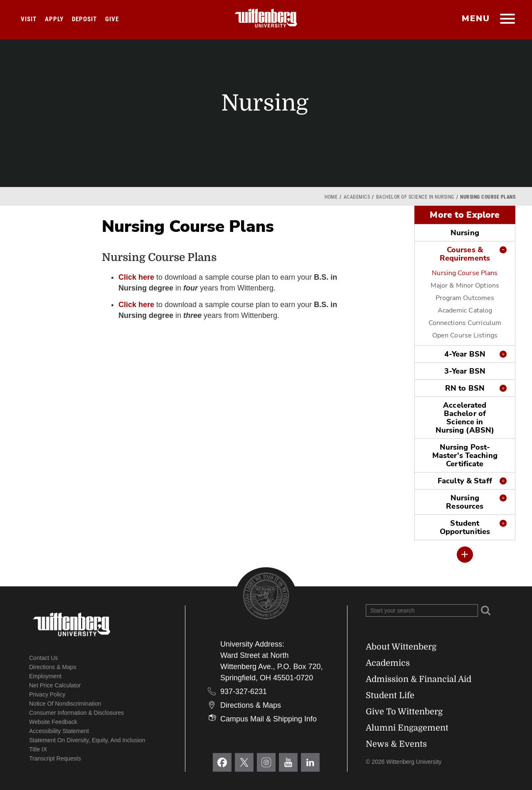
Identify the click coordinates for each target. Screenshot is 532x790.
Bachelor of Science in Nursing (415, 197)
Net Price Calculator (55, 685)
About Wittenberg (401, 647)
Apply (54, 19)
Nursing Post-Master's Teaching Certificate (465, 455)
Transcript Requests (55, 758)
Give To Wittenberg (404, 712)
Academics (357, 197)
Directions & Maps (53, 667)
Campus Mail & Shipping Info (268, 719)
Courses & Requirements (465, 254)
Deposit (84, 19)
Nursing (465, 233)
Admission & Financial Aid (419, 679)
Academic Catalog (465, 310)
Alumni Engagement (407, 728)
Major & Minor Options (465, 285)
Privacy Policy (47, 694)
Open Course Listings (465, 335)
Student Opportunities (465, 527)
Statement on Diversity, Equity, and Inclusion (87, 740)
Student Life (390, 695)
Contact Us (43, 658)
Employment (45, 676)
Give (112, 19)
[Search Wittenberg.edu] (422, 610)
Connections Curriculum (465, 323)
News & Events (396, 744)
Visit (29, 19)
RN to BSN (465, 388)
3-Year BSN (465, 371)
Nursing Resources (465, 502)
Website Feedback (53, 722)
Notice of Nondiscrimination (65, 704)
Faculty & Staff (465, 481)
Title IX (38, 749)
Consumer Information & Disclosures (76, 713)
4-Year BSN (465, 354)
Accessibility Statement (59, 731)
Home (331, 197)
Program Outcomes (465, 298)
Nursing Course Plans (465, 273)
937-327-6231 (244, 692)
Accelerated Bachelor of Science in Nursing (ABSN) (465, 418)
